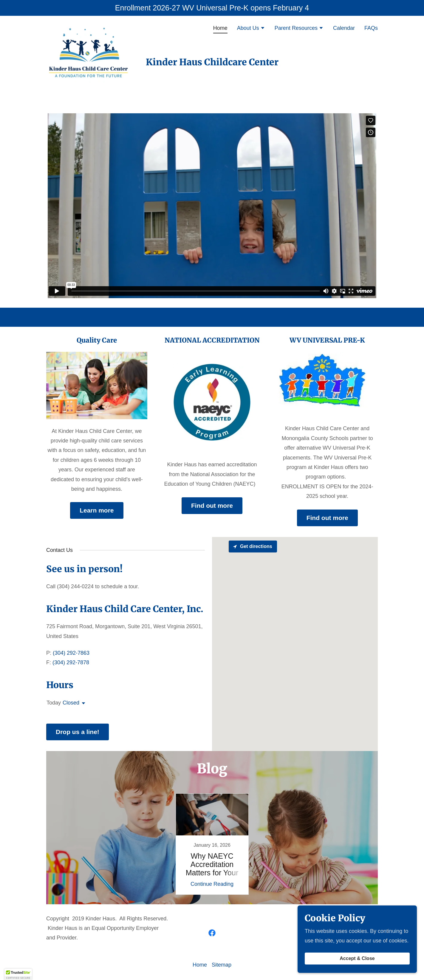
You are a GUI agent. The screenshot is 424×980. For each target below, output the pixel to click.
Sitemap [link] (222, 965)
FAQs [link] (371, 28)
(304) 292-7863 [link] (71, 653)
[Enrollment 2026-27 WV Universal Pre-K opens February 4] (212, 8)
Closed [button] (71, 703)
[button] (251, 29)
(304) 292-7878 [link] (71, 662)
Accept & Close (357, 958)
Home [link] (220, 28)
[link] (91, 27)
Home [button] (200, 965)
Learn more (97, 510)
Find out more (212, 506)
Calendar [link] (344, 28)
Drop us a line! (78, 732)
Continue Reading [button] (212, 884)
